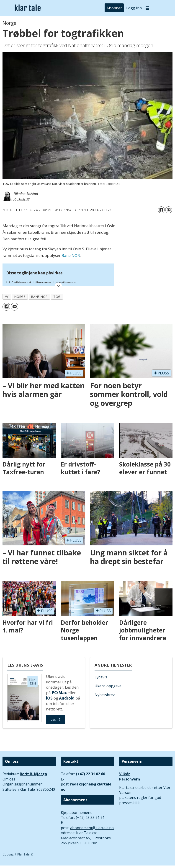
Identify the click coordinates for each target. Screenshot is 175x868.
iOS (49, 698)
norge (20, 297)
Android (67, 698)
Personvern (130, 779)
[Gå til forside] (28, 8)
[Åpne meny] (147, 8)
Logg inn (134, 8)
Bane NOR (71, 255)
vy (7, 297)
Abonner (114, 8)
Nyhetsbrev (105, 695)
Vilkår (125, 774)
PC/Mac (59, 693)
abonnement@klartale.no (92, 828)
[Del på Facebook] (161, 210)
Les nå (55, 719)
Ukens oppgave (108, 686)
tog (57, 297)
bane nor (39, 297)
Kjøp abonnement (76, 813)
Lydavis (101, 677)
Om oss (9, 779)
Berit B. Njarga (33, 774)
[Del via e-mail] (169, 210)
